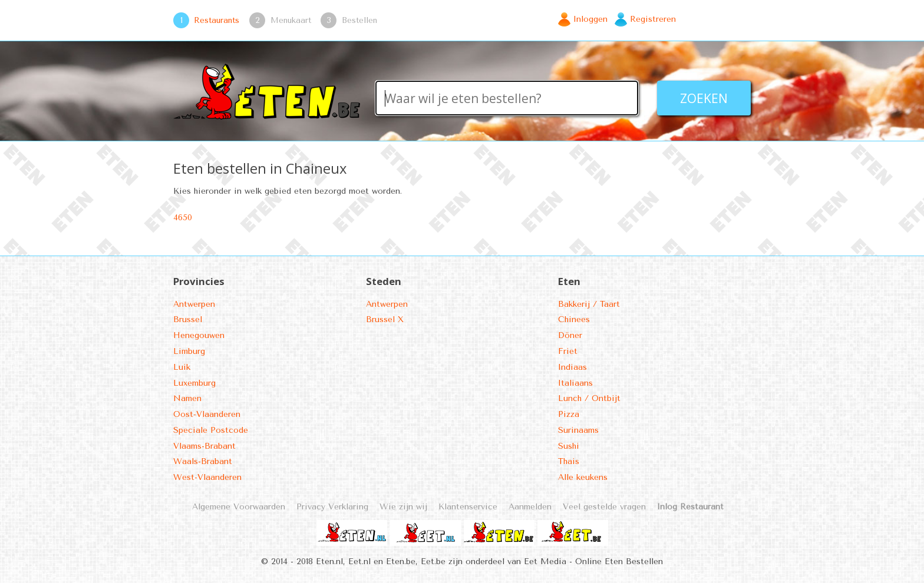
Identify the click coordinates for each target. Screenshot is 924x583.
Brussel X (385, 319)
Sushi (569, 446)
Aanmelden (530, 507)
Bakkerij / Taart (589, 304)
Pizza (569, 414)
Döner (570, 335)
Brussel (188, 319)
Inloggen (590, 19)
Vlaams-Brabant (204, 446)
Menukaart (291, 20)
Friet (568, 351)
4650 (183, 218)
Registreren (653, 19)
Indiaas (572, 367)
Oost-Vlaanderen (207, 414)
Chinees (574, 319)
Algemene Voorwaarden (239, 507)
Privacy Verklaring (332, 507)
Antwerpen (194, 304)
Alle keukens (583, 477)
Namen (187, 398)
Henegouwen (199, 335)
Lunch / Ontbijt (589, 398)
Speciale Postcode (211, 430)
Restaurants (217, 20)
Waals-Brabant (203, 461)
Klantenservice (468, 507)
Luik (182, 367)
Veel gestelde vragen (604, 507)
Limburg (189, 351)
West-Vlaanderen (207, 477)
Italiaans (575, 383)
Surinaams (578, 430)
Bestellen (359, 20)
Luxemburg (194, 383)
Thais (569, 461)
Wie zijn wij (403, 507)
